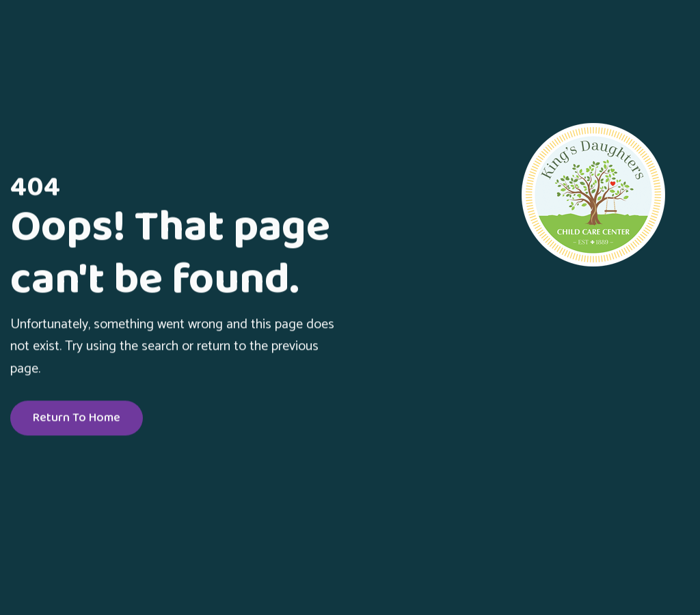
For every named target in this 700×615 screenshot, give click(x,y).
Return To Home (77, 419)
